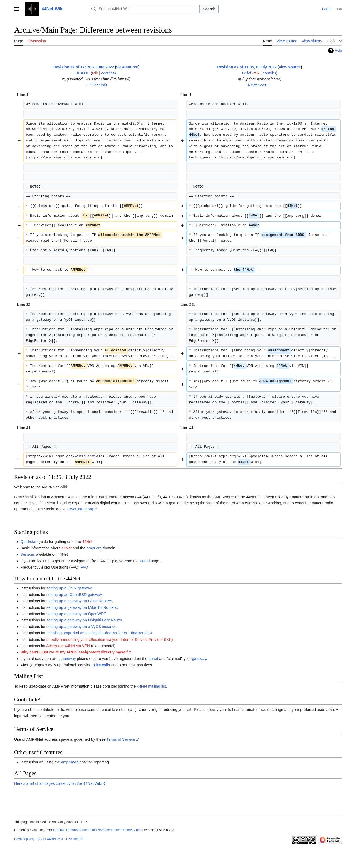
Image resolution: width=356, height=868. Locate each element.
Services (28, 554)
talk (95, 73)
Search (209, 9)
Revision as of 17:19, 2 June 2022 (84, 67)
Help (338, 51)
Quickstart (29, 542)
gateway (69, 659)
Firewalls (102, 665)
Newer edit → (260, 85)
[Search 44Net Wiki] (144, 9)
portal (153, 659)
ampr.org (94, 548)
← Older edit (96, 85)
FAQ (84, 567)
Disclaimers (75, 839)
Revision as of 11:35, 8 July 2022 (247, 67)
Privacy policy (24, 839)
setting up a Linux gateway (69, 588)
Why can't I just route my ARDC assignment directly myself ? (76, 652)
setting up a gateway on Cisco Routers (79, 601)
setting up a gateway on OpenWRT (76, 614)
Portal (145, 561)
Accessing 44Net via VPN (68, 646)
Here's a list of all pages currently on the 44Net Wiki (58, 783)
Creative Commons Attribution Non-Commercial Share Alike (96, 830)
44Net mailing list (151, 686)
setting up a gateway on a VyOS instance (81, 627)
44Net (87, 542)
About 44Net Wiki (50, 839)
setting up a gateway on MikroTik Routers (82, 607)
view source (127, 67)
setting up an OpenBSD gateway (74, 595)
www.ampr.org (81, 509)
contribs (108, 73)
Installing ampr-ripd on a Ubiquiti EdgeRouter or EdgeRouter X (100, 633)
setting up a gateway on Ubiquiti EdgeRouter (84, 620)
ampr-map (70, 762)
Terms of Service (121, 739)
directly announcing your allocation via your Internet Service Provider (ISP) (110, 640)
